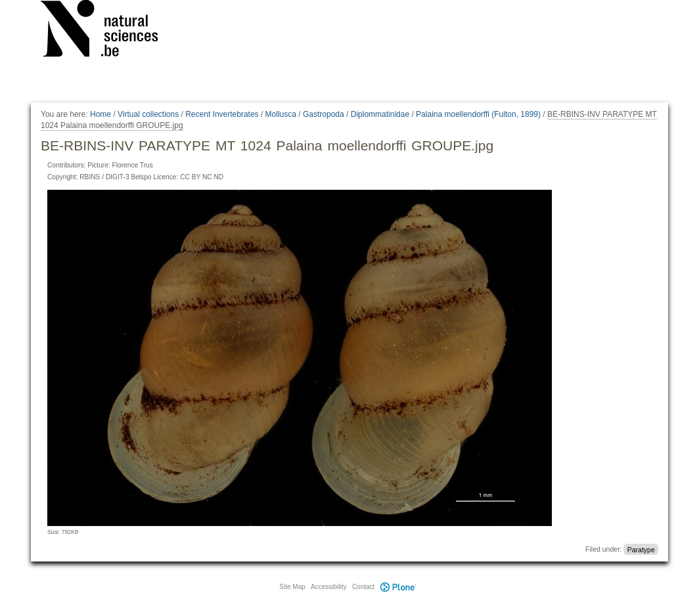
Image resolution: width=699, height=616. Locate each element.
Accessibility (328, 587)
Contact (363, 587)
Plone (398, 587)
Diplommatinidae (380, 114)
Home (101, 114)
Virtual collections (148, 114)
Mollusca (281, 114)
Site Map (292, 587)
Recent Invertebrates (222, 114)
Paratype (641, 549)
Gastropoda (324, 114)
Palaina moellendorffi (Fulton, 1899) (478, 114)
